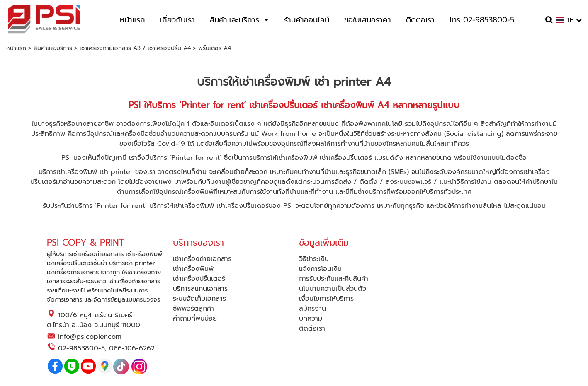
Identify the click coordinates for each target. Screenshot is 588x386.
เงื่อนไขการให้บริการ (326, 299)
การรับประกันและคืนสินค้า (334, 279)
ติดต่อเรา (312, 328)
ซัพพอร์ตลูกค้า (193, 309)
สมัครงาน (312, 309)
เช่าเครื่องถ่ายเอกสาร (202, 259)
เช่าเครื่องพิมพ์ (275, 82)
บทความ (311, 318)
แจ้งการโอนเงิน (320, 269)
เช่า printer (116, 172)
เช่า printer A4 (353, 82)
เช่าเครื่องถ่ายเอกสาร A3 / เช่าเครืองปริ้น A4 (135, 48)
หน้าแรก (16, 48)
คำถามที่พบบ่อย (195, 318)
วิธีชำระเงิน (314, 259)
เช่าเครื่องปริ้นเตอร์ (346, 158)
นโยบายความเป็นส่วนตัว (333, 289)
